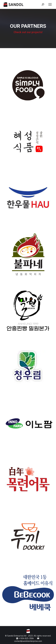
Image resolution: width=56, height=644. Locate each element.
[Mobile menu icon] (50, 4)
